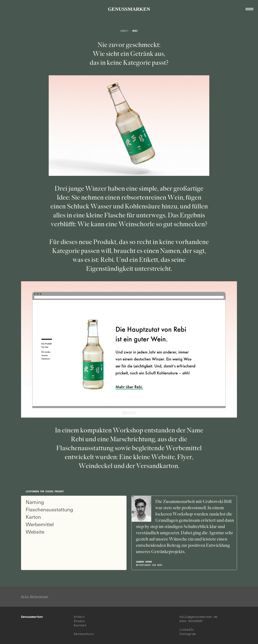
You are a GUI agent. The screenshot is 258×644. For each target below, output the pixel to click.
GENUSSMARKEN (129, 9)
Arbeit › (126, 31)
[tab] (124, 413)
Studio (79, 621)
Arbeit (79, 617)
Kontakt (80, 625)
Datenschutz (84, 634)
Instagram (187, 634)
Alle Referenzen (35, 597)
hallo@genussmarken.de (198, 617)
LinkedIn (187, 630)
